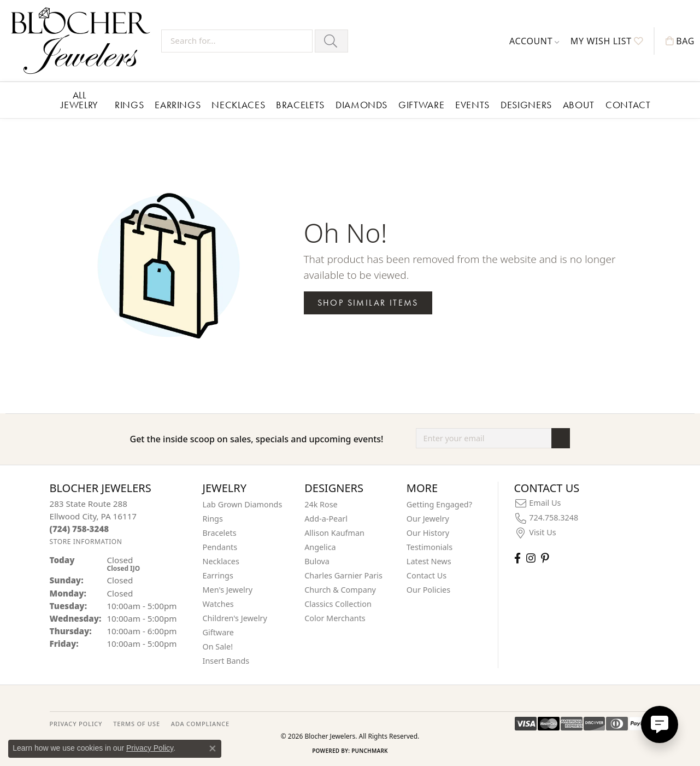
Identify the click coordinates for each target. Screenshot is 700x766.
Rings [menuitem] (213, 519)
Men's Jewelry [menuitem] (228, 590)
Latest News (429, 561)
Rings (129, 105)
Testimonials (430, 547)
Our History (428, 533)
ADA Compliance (200, 724)
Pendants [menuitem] (220, 547)
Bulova (317, 561)
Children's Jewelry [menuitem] (235, 618)
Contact (628, 105)
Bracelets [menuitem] (220, 533)
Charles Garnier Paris (343, 575)
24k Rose (321, 504)
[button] (534, 41)
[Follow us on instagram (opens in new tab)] (531, 558)
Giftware (421, 105)
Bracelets (300, 105)
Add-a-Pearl (326, 519)
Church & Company (340, 590)
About (579, 105)
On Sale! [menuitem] (218, 647)
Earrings (178, 105)
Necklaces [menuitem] (221, 561)
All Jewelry (80, 100)
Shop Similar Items (368, 303)
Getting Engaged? (439, 504)
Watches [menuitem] (218, 604)
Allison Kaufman (334, 533)
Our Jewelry (428, 519)
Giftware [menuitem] (219, 632)
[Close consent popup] (213, 749)
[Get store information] (86, 542)
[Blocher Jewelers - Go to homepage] (83, 41)
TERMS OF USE (136, 724)
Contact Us (427, 575)
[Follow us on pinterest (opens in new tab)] (545, 558)
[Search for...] (237, 41)
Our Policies (428, 590)
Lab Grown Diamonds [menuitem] (243, 504)
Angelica (320, 547)
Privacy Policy (150, 748)
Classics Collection (338, 604)
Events (472, 105)
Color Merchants (335, 618)
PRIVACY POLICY (76, 724)
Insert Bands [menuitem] (226, 661)
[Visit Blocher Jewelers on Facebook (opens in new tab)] (517, 558)
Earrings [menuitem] (218, 575)
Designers (526, 105)
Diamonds (361, 105)
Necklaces (238, 105)
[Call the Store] (80, 529)
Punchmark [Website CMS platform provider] (370, 751)
